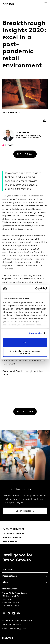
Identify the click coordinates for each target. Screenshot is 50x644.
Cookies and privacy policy (14, 629)
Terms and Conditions (12, 625)
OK (25, 342)
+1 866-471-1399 (12, 606)
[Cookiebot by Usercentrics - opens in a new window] (36, 289)
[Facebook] (9, 614)
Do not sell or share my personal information (25, 352)
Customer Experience (14, 534)
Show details (35, 333)
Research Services (12, 538)
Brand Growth (10, 542)
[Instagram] (4, 614)
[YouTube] (14, 614)
